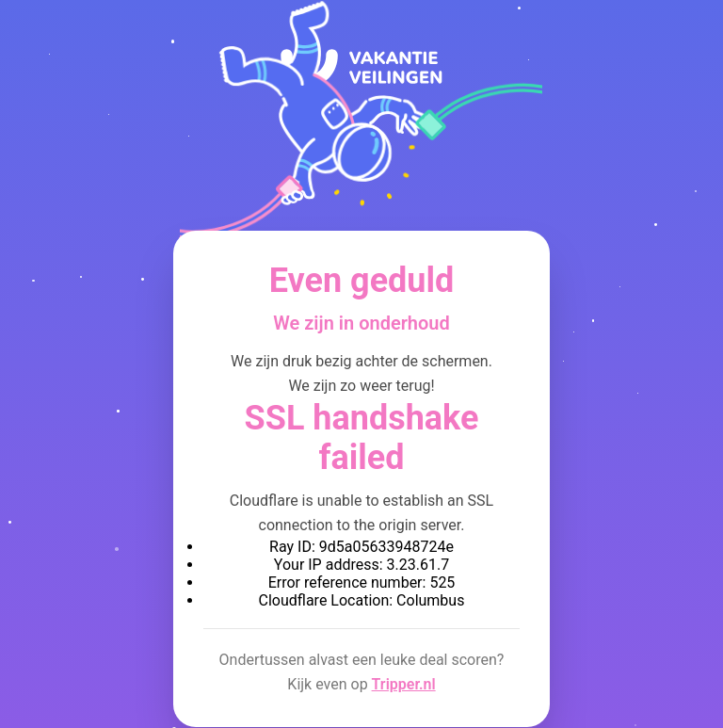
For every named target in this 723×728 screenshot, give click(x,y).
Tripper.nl (404, 684)
